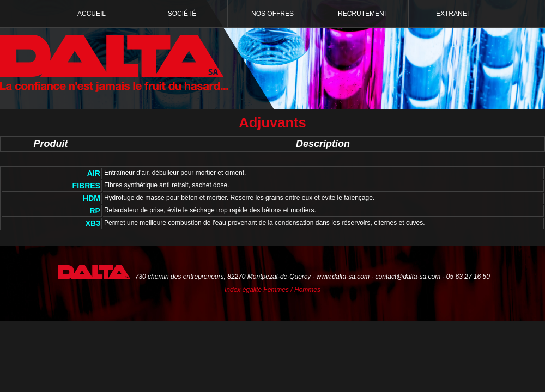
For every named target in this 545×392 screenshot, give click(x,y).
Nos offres (272, 14)
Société (182, 14)
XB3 (93, 223)
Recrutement (363, 14)
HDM (92, 198)
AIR (94, 173)
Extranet (453, 14)
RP (95, 211)
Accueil (92, 14)
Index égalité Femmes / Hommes (272, 290)
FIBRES (86, 186)
